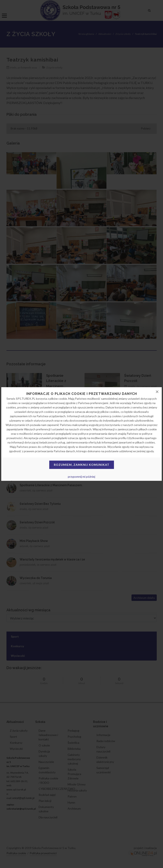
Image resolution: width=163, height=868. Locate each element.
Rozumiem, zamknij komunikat (82, 465)
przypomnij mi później (81, 477)
